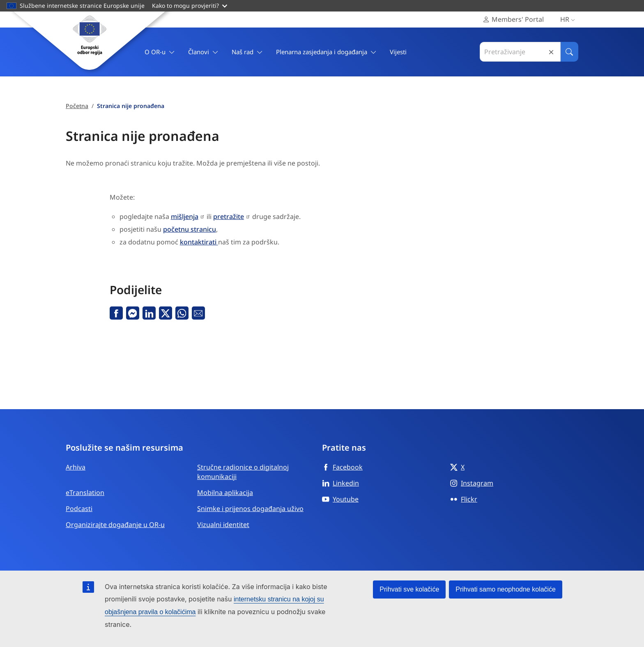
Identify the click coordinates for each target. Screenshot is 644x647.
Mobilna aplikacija (225, 493)
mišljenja (185, 216)
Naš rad (247, 52)
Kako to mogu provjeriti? (190, 6)
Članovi (203, 52)
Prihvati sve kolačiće (409, 589)
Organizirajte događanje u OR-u (115, 525)
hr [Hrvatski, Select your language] (569, 20)
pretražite (229, 216)
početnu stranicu (190, 229)
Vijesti (398, 52)
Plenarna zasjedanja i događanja (326, 52)
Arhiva (76, 467)
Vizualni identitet (223, 525)
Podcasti (79, 509)
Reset (551, 52)
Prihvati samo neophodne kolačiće (506, 589)
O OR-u (160, 52)
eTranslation (85, 493)
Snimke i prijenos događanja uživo (250, 509)
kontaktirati (199, 242)
